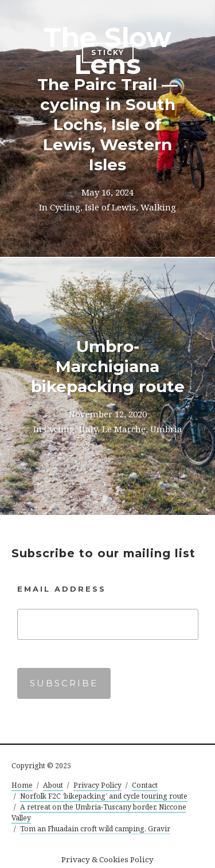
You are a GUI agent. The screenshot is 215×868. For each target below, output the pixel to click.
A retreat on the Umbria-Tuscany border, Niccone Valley (99, 812)
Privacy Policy (97, 785)
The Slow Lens (107, 51)
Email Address (62, 589)
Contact (145, 785)
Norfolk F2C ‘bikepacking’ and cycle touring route (104, 796)
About (53, 785)
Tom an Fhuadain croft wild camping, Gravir (95, 829)
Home (22, 785)
